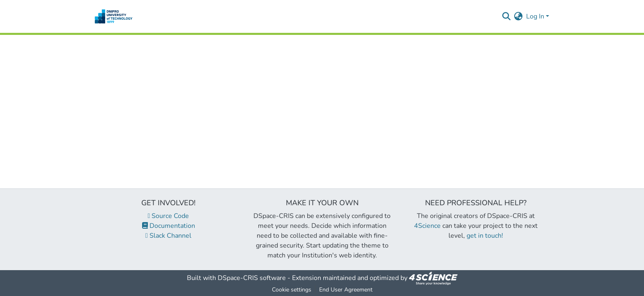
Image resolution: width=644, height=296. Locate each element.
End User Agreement (346, 290)
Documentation (169, 226)
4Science (427, 226)
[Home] (114, 16)
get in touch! (485, 236)
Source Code (169, 216)
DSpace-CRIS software (252, 278)
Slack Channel (168, 236)
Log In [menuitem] (535, 16)
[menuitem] (519, 16)
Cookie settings (292, 290)
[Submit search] (507, 16)
